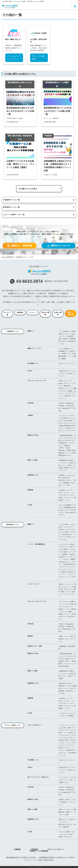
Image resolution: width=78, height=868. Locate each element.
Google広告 (69, 403)
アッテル (70, 495)
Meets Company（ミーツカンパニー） (67, 557)
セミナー (33, 312)
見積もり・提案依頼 (20, 246)
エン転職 (72, 331)
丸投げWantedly (64, 666)
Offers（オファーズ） (66, 381)
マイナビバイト (63, 730)
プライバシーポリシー (56, 849)
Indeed (30, 371)
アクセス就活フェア (65, 552)
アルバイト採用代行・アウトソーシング (68, 802)
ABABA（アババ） (64, 614)
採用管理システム (33, 475)
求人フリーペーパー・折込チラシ (38, 777)
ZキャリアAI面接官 (65, 505)
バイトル (62, 725)
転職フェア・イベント (35, 348)
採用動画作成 (63, 460)
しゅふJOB (62, 728)
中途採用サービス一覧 (11, 200)
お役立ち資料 (58, 314)
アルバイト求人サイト (35, 725)
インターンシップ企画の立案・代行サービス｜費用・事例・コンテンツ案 (67, 589)
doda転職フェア (64, 351)
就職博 (73, 559)
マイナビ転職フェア (65, 349)
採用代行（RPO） (33, 435)
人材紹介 (30, 415)
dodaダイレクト (64, 388)
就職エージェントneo (66, 636)
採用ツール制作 (33, 460)
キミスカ (66, 604)
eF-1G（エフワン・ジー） (67, 493)
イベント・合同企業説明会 (36, 544)
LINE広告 (62, 406)
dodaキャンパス (64, 609)
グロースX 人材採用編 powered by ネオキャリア (67, 508)
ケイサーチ (69, 745)
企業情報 (17, 849)
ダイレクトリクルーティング (37, 381)
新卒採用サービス (13, 525)
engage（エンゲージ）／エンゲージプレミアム (67, 393)
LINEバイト (71, 728)
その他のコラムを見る (28, 189)
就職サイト (31, 524)
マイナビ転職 (63, 331)
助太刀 (64, 341)
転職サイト (31, 331)
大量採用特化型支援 (65, 435)
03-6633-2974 (26, 281)
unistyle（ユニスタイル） (67, 529)
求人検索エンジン (33, 363)
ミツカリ (67, 500)
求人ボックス (63, 364)
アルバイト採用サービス (13, 725)
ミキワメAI (62, 495)
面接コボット (63, 819)
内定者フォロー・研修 (35, 646)
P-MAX (61, 403)
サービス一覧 (7, 314)
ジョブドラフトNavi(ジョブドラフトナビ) (67, 537)
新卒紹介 (30, 636)
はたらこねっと (70, 738)
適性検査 (30, 490)
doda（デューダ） (64, 334)
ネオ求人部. (65, 478)
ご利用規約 (34, 849)
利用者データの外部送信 (39, 851)
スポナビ (66, 559)
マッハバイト (71, 725)
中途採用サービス (13, 331)
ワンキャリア (68, 527)
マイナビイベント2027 (66, 547)
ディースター (63, 777)
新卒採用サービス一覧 (11, 207)
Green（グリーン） (65, 383)
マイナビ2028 (64, 525)
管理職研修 (63, 646)
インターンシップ (33, 584)
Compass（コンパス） (66, 490)
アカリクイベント (64, 577)
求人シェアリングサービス (67, 431)
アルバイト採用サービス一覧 (14, 215)
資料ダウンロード (58, 246)
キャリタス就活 (63, 532)
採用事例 (20, 312)
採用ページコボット (65, 810)
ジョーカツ (71, 574)
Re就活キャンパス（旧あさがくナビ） (67, 617)
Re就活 (65, 339)
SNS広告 (30, 403)
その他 (30, 505)
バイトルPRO (68, 733)
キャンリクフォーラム (66, 569)
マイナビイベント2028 (66, 544)
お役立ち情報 (45, 314)
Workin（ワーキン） (65, 748)
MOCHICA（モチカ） (65, 480)
